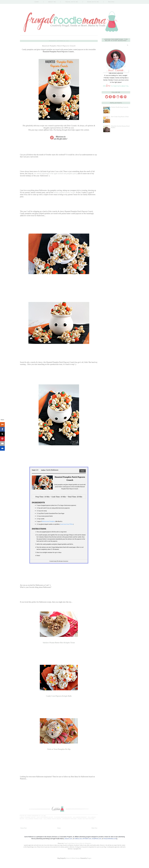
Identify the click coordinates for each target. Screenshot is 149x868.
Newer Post (24, 828)
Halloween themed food (34, 819)
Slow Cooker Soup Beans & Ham (120, 117)
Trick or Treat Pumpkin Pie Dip (59, 749)
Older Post (94, 828)
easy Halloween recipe (45, 817)
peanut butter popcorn (86, 819)
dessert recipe (31, 817)
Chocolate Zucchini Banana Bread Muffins (120, 127)
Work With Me (93, 2)
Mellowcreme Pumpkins (48, 521)
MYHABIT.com (87, 839)
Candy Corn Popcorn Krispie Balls (59, 696)
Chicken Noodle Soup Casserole (120, 107)
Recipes (111, 2)
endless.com (78, 839)
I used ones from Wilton (67, 524)
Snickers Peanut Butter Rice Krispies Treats (59, 643)
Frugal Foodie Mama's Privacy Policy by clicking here (77, 843)
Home (37, 2)
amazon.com (68, 839)
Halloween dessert (80, 817)
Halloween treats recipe (53, 819)
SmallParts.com (97, 839)
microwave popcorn (70, 819)
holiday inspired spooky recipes (64, 192)
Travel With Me (72, 2)
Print (83, 471)
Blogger (89, 858)
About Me (52, 2)
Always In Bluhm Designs (73, 858)
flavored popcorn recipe (63, 817)
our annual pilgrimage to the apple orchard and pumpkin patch (55, 174)
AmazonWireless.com (110, 839)
